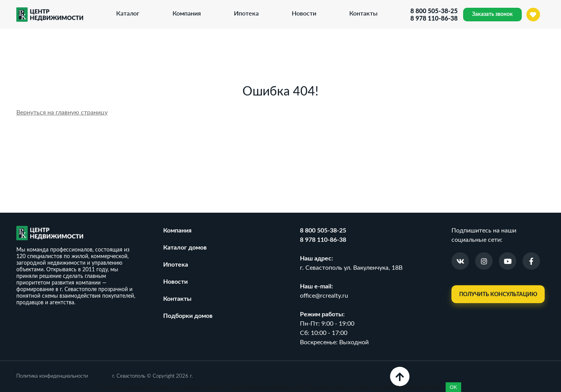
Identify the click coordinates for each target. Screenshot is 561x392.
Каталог (128, 13)
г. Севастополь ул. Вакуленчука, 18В (351, 268)
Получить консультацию (498, 295)
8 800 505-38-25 (434, 11)
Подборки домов (188, 316)
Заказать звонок (492, 14)
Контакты (363, 13)
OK (454, 387)
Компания (187, 13)
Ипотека (246, 13)
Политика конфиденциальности (52, 376)
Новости (304, 13)
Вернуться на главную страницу (62, 113)
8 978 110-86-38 (434, 18)
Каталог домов (185, 248)
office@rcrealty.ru (324, 296)
